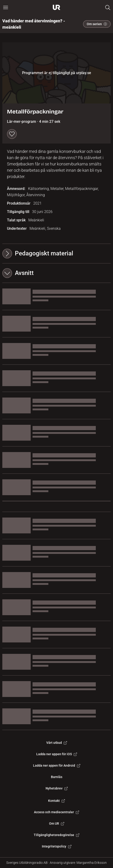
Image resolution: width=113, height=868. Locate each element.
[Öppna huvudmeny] (6, 7)
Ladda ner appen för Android (57, 765)
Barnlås (57, 777)
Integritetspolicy (57, 846)
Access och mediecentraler (56, 812)
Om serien (97, 24)
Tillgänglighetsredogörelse (56, 835)
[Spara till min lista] (12, 134)
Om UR (57, 823)
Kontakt (56, 801)
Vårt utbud (57, 743)
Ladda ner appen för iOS (57, 754)
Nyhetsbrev (57, 788)
